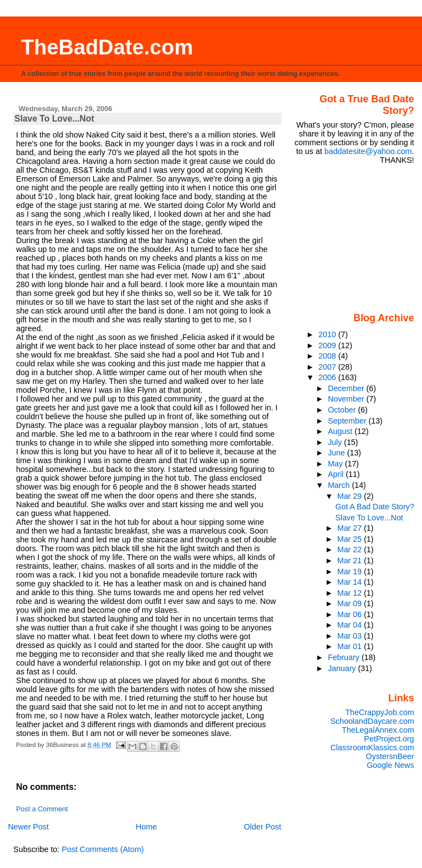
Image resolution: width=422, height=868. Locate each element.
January (343, 668)
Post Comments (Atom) (103, 849)
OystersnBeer (390, 756)
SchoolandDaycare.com (372, 721)
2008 (329, 356)
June (338, 453)
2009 (329, 345)
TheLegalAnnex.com (378, 730)
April (337, 474)
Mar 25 (351, 539)
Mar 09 (351, 603)
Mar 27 (351, 528)
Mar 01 (351, 646)
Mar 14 (351, 582)
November (347, 399)
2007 (329, 367)
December (347, 388)
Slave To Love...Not (369, 518)
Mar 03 (351, 636)
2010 (329, 334)
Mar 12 (351, 593)
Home (146, 827)
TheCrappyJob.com (379, 712)
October (343, 410)
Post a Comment (42, 809)
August (342, 431)
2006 (329, 377)
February (345, 657)
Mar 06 (351, 614)
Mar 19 (351, 572)
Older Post (263, 827)
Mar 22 (351, 550)
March (340, 485)
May (337, 464)
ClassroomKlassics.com (372, 748)
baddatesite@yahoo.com (368, 151)
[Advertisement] (356, 238)
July (336, 442)
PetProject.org (389, 739)
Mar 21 (351, 561)
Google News (390, 765)
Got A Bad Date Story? (374, 507)
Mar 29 (351, 496)
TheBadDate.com (107, 47)
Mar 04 (351, 625)
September (348, 421)
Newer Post (28, 827)
